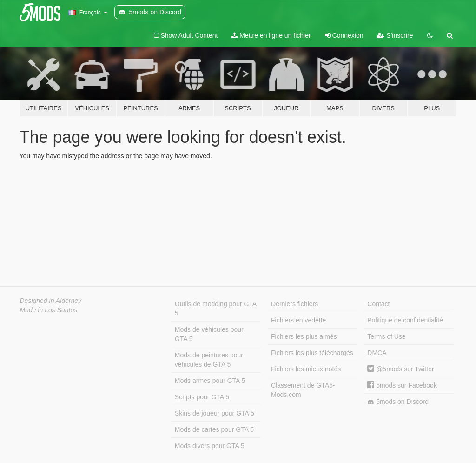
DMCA (377, 353)
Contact (378, 304)
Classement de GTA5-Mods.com (303, 390)
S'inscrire (395, 35)
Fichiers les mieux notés (306, 369)
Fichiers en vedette (298, 320)
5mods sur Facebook (402, 385)
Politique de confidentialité (405, 320)
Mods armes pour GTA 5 (210, 381)
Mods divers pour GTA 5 (210, 446)
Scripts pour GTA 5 (202, 397)
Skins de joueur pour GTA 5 (215, 413)
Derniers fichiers (294, 304)
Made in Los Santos (49, 310)
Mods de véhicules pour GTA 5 (209, 334)
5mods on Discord (398, 402)
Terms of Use (386, 336)
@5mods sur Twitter (400, 369)
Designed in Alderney (51, 301)
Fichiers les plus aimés (304, 336)
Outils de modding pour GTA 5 (216, 309)
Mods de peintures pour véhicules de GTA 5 (209, 360)
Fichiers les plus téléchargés (312, 353)
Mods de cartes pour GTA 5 (214, 429)
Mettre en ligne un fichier (271, 35)
